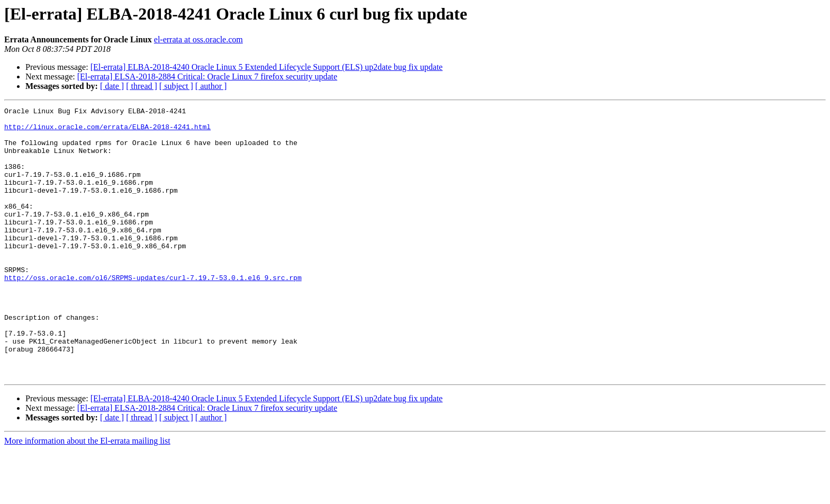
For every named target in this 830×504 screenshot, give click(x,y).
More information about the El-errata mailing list (87, 495)
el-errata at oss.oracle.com (199, 39)
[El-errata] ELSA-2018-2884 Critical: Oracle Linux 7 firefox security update (207, 76)
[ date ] (112, 86)
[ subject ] (176, 86)
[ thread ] (142, 86)
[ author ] (211, 86)
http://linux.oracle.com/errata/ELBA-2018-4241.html (107, 131)
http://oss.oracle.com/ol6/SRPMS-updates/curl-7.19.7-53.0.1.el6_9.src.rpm (153, 312)
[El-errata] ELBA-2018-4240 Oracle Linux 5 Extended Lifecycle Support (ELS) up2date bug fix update (267, 67)
